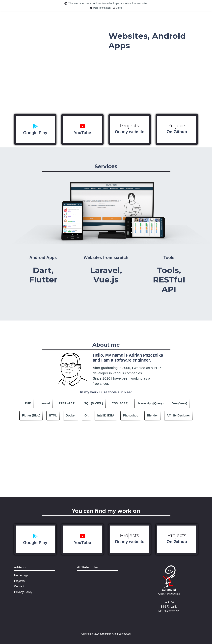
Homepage (21, 575)
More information (100, 8)
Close (117, 8)
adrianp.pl (169, 590)
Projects (130, 128)
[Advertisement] (106, 474)
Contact (19, 586)
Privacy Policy (23, 592)
